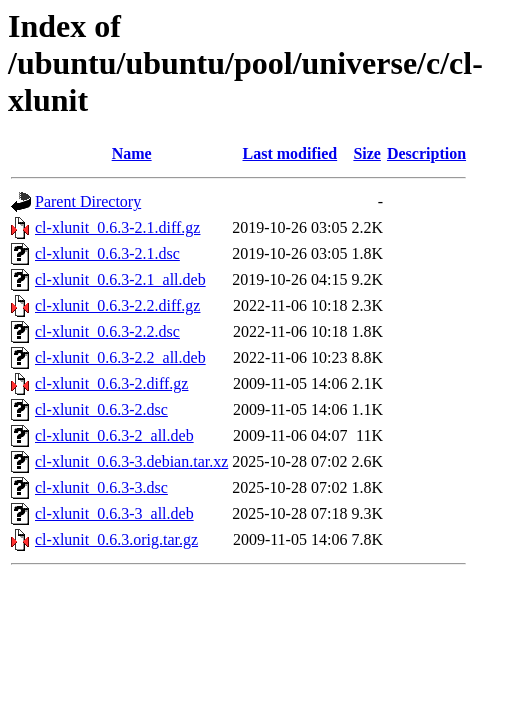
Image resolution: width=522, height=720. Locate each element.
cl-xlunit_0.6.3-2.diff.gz (111, 383)
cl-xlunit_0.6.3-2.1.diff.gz (117, 227)
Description (426, 153)
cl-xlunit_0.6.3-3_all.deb (114, 513)
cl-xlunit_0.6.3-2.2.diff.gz (117, 305)
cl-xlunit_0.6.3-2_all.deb (114, 435)
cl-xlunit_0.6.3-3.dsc (101, 487)
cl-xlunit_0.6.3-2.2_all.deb (120, 357)
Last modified (290, 153)
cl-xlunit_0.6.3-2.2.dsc (107, 331)
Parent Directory (88, 201)
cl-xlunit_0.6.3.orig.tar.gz (116, 539)
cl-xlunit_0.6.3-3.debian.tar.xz (131, 461)
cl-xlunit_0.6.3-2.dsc (101, 409)
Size (367, 153)
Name (132, 153)
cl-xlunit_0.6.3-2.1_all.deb (120, 279)
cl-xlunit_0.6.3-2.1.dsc (107, 253)
